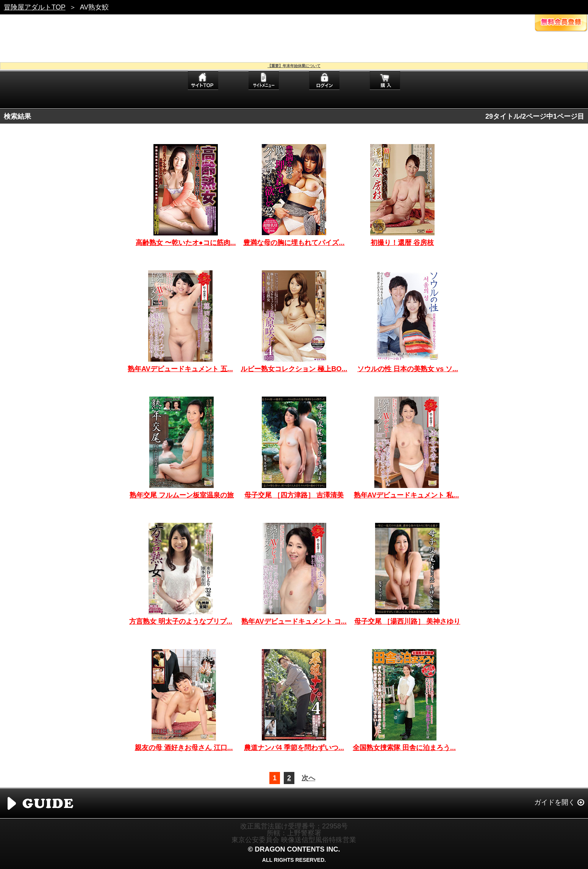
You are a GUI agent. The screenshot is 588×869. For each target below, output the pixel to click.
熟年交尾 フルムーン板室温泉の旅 (182, 495)
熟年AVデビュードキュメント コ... (294, 621)
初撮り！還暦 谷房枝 (402, 243)
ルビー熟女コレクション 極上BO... (294, 369)
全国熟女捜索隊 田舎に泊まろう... (404, 748)
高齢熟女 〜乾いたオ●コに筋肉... (186, 243)
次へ (308, 778)
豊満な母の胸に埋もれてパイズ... (294, 243)
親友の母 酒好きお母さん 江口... (184, 748)
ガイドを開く (555, 802)
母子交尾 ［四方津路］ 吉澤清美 (294, 495)
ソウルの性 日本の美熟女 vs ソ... (408, 369)
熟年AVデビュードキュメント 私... (407, 495)
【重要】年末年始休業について (294, 66)
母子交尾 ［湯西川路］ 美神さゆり (407, 621)
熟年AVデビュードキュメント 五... (180, 369)
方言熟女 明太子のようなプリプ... (181, 621)
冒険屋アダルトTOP (35, 7)
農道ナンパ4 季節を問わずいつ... (294, 748)
